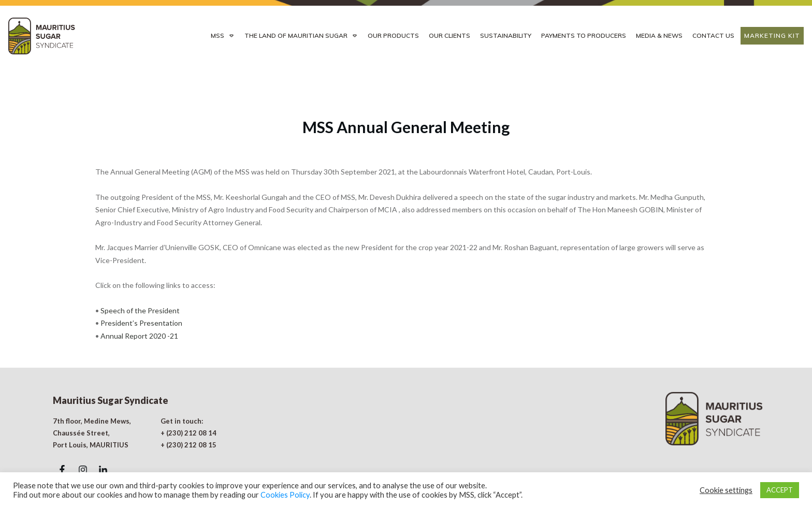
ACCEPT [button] (780, 490)
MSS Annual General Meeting (406, 94)
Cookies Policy (285, 495)
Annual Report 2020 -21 (139, 303)
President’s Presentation (141, 290)
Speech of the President (140, 277)
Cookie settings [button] (726, 490)
